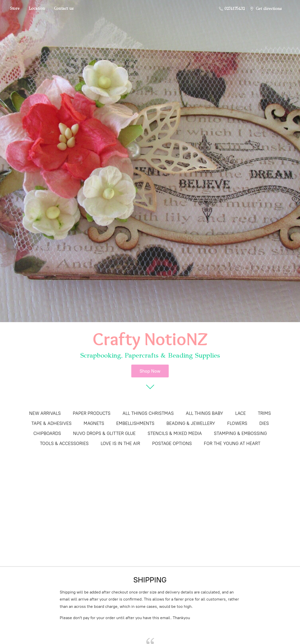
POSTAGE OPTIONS (172, 443)
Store (15, 8)
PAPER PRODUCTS (92, 413)
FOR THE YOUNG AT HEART (232, 443)
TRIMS (264, 413)
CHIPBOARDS (47, 433)
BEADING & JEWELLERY (191, 423)
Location (37, 8)
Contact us (64, 8)
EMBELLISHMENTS (135, 423)
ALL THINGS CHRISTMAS (148, 413)
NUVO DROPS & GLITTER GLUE (104, 433)
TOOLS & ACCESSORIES (64, 443)
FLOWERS (237, 423)
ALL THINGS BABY (204, 413)
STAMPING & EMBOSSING (240, 433)
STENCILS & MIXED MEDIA (175, 433)
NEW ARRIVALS (45, 413)
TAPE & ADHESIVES (51, 423)
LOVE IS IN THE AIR (120, 443)
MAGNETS (94, 423)
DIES (264, 423)
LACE (241, 413)
